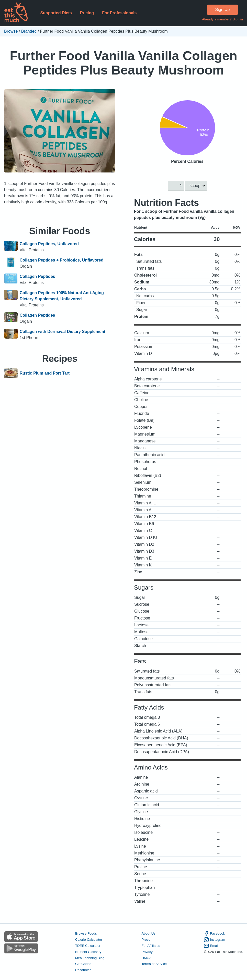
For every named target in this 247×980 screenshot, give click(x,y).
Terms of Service (154, 964)
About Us (148, 933)
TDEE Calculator (88, 946)
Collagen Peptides (37, 276)
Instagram (214, 940)
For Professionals (119, 13)
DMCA (146, 958)
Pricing (87, 13)
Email (211, 946)
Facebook (214, 934)
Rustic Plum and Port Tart (45, 373)
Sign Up (223, 10)
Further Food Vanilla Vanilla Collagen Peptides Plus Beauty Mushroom (123, 63)
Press (146, 940)
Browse (11, 31)
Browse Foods (86, 933)
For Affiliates (151, 946)
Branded (29, 31)
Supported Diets (56, 13)
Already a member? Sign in (222, 19)
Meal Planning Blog (90, 958)
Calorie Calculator (89, 940)
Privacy (147, 952)
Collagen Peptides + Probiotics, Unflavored (62, 260)
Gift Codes (83, 964)
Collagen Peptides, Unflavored (49, 244)
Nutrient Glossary (88, 952)
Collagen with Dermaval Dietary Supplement (63, 332)
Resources (83, 970)
